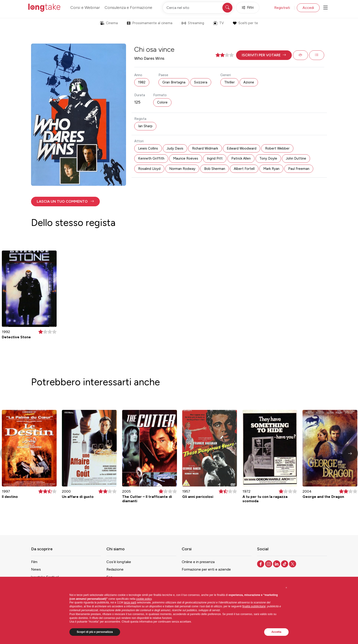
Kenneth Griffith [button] (151, 158)
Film (34, 562)
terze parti (130, 603)
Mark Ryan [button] (271, 169)
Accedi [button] (308, 8)
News (36, 569)
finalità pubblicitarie (254, 606)
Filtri (248, 8)
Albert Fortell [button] (244, 169)
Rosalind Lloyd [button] (149, 169)
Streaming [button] (193, 23)
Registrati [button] (282, 8)
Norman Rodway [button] (182, 169)
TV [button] (218, 23)
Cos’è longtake (119, 562)
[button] (264, 55)
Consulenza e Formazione (128, 8)
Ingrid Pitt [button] (215, 158)
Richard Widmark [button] (205, 148)
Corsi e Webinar (85, 8)
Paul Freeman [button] (299, 169)
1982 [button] (142, 82)
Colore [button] (162, 102)
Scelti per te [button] (245, 23)
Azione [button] (249, 82)
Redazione (115, 569)
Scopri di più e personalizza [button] (95, 632)
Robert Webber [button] (277, 148)
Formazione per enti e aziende (206, 569)
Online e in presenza (198, 562)
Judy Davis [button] (175, 148)
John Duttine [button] (296, 158)
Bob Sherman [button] (215, 169)
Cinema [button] (109, 23)
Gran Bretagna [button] (174, 82)
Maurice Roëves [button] (186, 158)
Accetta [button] (276, 632)
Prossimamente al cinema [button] (150, 23)
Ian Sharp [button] (145, 126)
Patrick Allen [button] (241, 158)
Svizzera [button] (201, 82)
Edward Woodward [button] (242, 148)
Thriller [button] (229, 82)
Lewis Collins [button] (148, 148)
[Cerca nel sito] (198, 8)
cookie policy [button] (144, 599)
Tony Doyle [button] (268, 158)
